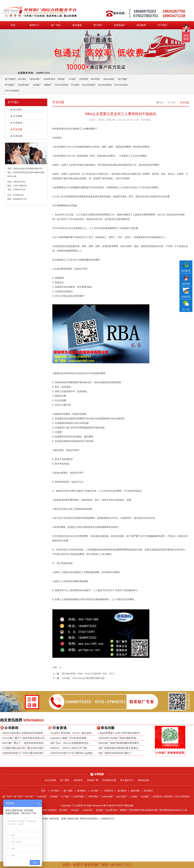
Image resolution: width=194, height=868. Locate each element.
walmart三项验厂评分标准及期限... (70, 738)
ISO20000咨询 (105, 85)
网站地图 (129, 806)
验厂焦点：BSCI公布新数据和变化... (71, 743)
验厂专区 (56, 25)
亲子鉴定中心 (127, 780)
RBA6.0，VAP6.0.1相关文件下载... (70, 748)
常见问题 (16, 129)
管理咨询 (109, 791)
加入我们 (16, 109)
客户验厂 (98, 25)
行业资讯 (16, 123)
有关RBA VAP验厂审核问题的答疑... (119, 738)
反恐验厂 (37, 85)
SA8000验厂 (79, 796)
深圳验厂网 (92, 780)
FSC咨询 (75, 85)
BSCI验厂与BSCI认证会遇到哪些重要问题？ (84, 678)
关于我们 (162, 25)
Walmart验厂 (109, 79)
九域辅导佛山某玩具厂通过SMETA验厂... (25, 748)
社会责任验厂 (24, 85)
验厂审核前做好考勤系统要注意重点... (120, 748)
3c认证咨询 (51, 780)
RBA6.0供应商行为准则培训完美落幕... (24, 733)
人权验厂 (135, 796)
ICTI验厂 (73, 79)
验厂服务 (68, 791)
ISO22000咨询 (89, 85)
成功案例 (141, 25)
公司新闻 (16, 116)
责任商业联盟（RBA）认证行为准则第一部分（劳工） (89, 674)
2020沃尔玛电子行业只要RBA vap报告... (73, 753)
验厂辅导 (65, 780)
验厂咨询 (7, 796)
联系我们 (148, 791)
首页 (13, 25)
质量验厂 (48, 85)
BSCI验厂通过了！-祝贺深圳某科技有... (24, 743)
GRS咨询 (84, 79)
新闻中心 (34, 25)
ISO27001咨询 (121, 85)
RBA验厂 (62, 79)
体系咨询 (78, 780)
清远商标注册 (109, 780)
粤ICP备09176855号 (113, 806)
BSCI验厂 (22, 79)
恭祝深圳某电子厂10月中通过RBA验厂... (25, 753)
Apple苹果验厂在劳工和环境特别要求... (121, 733)
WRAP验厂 (96, 79)
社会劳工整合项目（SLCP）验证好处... (72, 733)
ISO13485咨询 (62, 85)
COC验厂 (95, 791)
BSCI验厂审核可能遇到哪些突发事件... (120, 743)
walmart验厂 (108, 796)
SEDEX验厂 (35, 79)
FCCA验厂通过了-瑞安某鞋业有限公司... (25, 738)
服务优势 (135, 791)
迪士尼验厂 (123, 79)
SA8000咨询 (49, 79)
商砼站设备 (144, 780)
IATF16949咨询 (12, 91)
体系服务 (77, 25)
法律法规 (16, 136)
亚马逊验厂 (10, 85)
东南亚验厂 (120, 25)
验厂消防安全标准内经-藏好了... (117, 753)
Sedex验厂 (43, 796)
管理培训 (168, 796)
